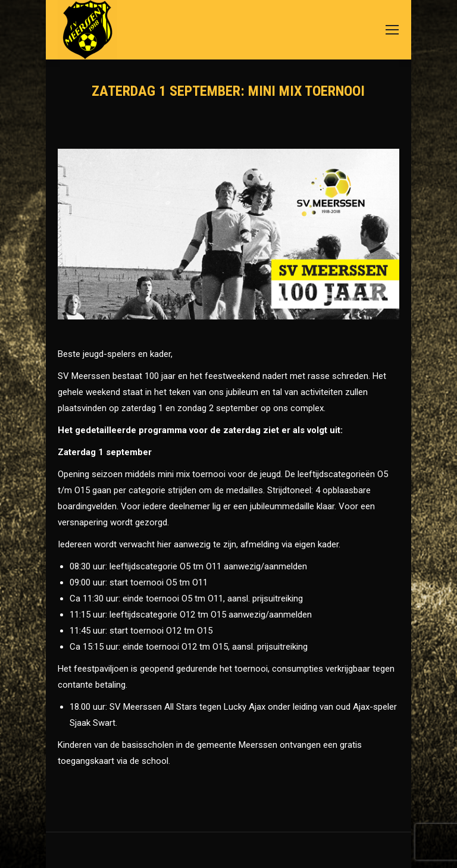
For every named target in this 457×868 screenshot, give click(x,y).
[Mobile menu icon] (392, 30)
